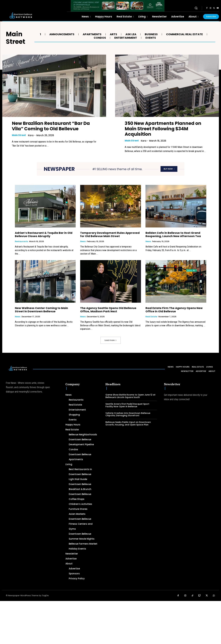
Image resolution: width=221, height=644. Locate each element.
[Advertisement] (90, 622)
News (83, 241)
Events (150, 38)
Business (151, 34)
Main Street (19, 135)
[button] (196, 8)
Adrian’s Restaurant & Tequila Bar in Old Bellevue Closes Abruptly (44, 234)
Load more (111, 340)
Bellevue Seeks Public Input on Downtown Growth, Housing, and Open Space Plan (128, 423)
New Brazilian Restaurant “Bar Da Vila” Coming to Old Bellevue (51, 126)
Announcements (61, 34)
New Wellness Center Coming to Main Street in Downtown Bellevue (41, 310)
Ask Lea (131, 34)
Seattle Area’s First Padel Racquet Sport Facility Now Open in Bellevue (127, 405)
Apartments (92, 34)
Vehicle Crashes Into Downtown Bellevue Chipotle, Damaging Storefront (128, 414)
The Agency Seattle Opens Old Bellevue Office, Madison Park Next (108, 310)
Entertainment (125, 38)
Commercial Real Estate (184, 34)
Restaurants (21, 241)
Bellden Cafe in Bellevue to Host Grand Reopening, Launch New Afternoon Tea (173, 234)
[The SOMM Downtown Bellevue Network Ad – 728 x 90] (118, 6)
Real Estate (151, 317)
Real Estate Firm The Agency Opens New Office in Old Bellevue (174, 310)
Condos (99, 38)
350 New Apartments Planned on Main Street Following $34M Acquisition (163, 129)
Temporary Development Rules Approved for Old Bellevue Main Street (110, 234)
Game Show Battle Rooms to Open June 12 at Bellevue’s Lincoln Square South (130, 396)
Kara (31, 135)
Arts (113, 34)
